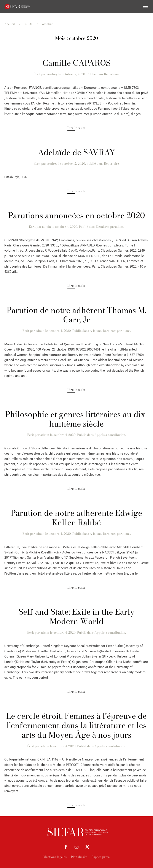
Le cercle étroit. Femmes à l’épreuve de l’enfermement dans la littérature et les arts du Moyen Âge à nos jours (76, 725)
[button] (145, 6)
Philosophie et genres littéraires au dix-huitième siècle (77, 419)
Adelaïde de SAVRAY (76, 152)
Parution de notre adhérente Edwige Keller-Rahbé (76, 518)
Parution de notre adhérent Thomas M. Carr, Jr (76, 315)
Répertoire (111, 74)
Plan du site (79, 857)
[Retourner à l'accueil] (17, 6)
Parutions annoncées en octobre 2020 (77, 215)
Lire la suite (76, 128)
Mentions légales (55, 857)
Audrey (52, 74)
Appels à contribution (110, 435)
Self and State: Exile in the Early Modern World (76, 617)
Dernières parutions (110, 227)
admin (46, 227)
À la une (96, 331)
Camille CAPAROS (76, 63)
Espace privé (101, 857)
